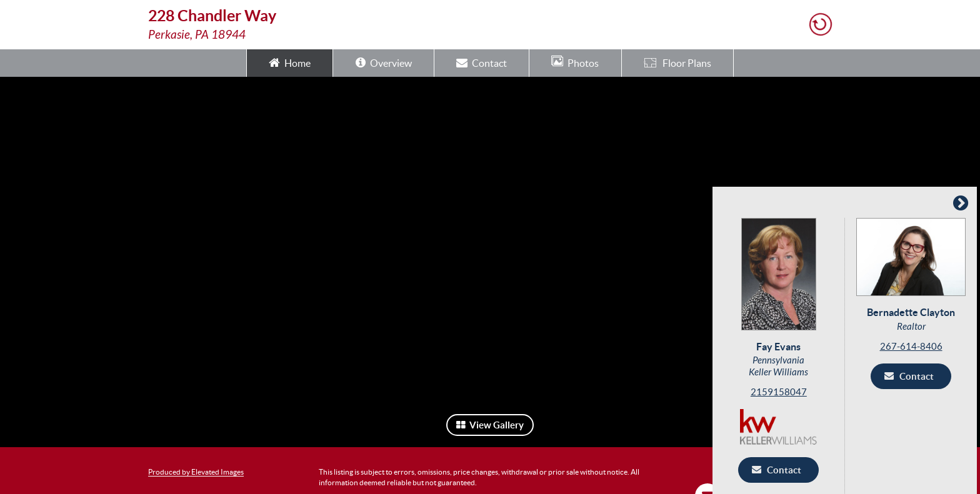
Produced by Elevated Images (196, 472)
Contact (482, 62)
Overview (384, 62)
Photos (575, 62)
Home (290, 62)
